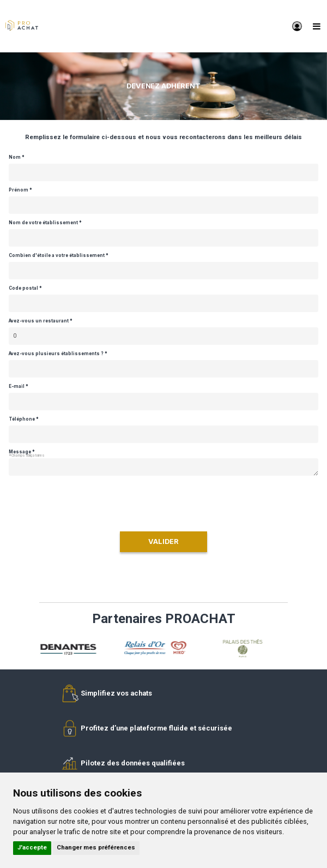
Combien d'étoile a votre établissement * (59, 256)
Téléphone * (24, 419)
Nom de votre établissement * (45, 223)
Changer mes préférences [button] (96, 848)
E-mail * (19, 387)
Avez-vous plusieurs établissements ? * (58, 354)
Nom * (17, 157)
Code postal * (25, 288)
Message (20, 452)
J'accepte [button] (32, 848)
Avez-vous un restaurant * (41, 321)
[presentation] (163, 501)
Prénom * (20, 190)
